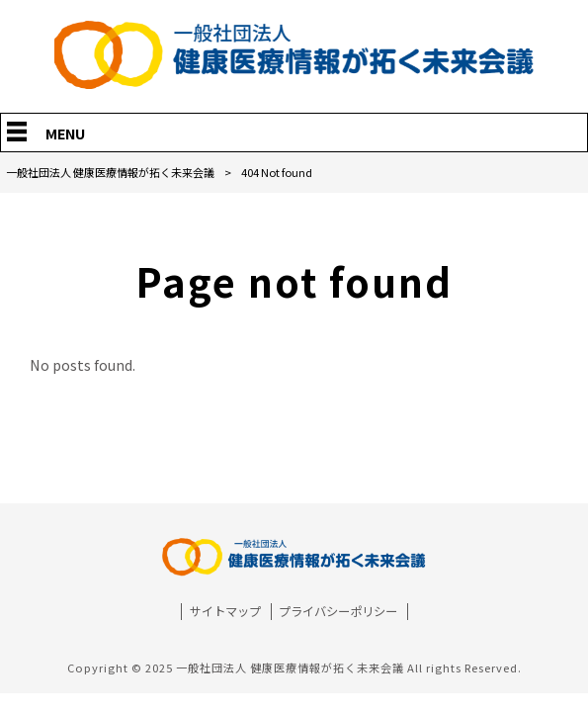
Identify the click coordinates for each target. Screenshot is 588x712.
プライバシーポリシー (338, 612)
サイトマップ (225, 612)
